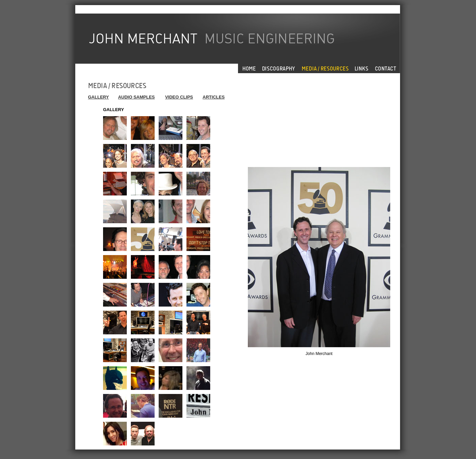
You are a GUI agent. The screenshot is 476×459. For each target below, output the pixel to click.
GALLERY (99, 97)
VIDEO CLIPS (179, 97)
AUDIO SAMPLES (136, 97)
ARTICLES (214, 97)
